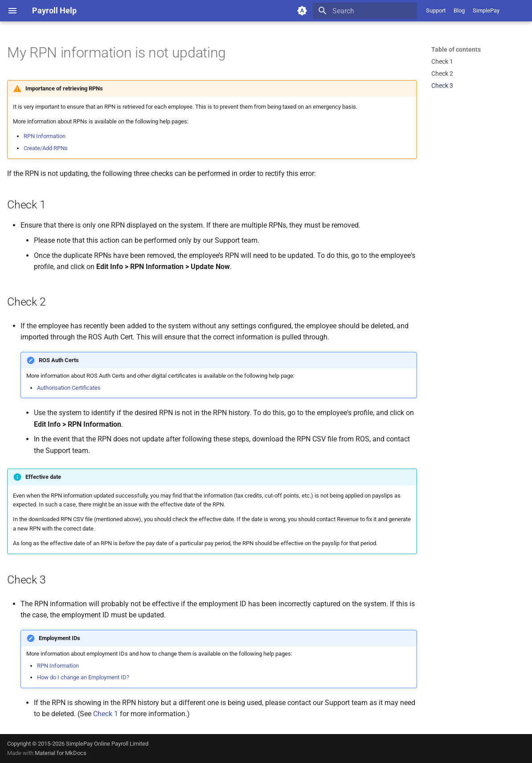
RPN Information (45, 136)
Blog (459, 10)
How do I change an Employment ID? (83, 677)
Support (436, 10)
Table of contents (456, 49)
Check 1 (106, 714)
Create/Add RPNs (46, 148)
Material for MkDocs (61, 753)
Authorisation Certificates (69, 388)
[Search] (365, 11)
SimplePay (486, 10)
